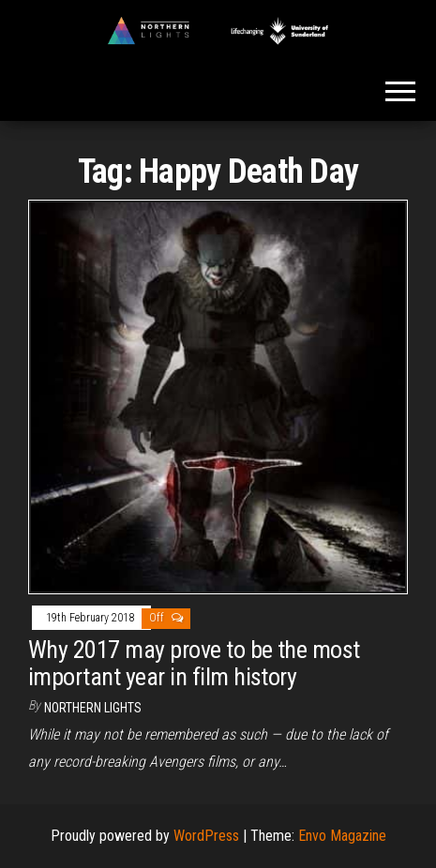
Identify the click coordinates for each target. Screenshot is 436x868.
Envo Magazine (342, 836)
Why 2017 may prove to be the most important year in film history (194, 663)
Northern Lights (93, 708)
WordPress (206, 836)
